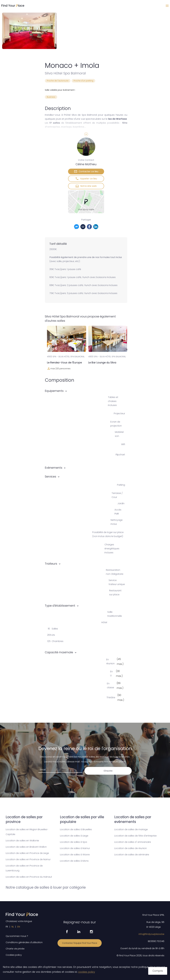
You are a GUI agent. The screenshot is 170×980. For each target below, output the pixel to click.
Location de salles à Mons (74, 861)
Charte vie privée (15, 949)
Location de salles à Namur (75, 848)
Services (50, 477)
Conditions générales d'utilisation (24, 942)
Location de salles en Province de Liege (27, 853)
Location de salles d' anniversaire (133, 842)
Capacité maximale (59, 652)
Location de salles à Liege (74, 836)
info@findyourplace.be (151, 934)
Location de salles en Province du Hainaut (29, 877)
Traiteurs (51, 564)
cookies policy (87, 972)
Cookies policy (14, 955)
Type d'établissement (60, 606)
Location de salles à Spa (73, 842)
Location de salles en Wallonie (22, 841)
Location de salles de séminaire (132, 855)
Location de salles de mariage (131, 829)
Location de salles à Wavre (75, 855)
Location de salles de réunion (131, 848)
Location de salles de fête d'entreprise (135, 836)
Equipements (54, 391)
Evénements (54, 468)
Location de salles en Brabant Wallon (26, 847)
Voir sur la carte (86, 209)
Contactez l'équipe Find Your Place (80, 943)
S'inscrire (108, 771)
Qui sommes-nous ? (17, 936)
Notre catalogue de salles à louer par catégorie (46, 887)
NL (13, 927)
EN (19, 927)
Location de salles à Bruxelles (76, 829)
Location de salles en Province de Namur (28, 859)
